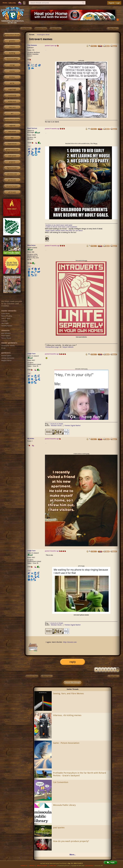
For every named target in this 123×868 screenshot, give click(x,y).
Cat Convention (61, 782)
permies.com (12, 174)
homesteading (12, 59)
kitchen (12, 77)
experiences (12, 144)
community (12, 95)
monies (12, 71)
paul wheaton (89, 866)
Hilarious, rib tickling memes (67, 715)
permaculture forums (12, 35)
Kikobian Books (56, 425)
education (12, 132)
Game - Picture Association (66, 743)
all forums (12, 192)
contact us (24, 866)
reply (73, 662)
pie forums (12, 180)
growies (12, 41)
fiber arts (12, 107)
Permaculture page (52, 347)
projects (12, 162)
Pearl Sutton (32, 128)
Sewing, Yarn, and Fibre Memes (68, 693)
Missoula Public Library (64, 805)
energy (12, 65)
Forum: (32, 35)
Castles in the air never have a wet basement (61, 227)
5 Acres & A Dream (56, 424)
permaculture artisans (12, 120)
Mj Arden (31, 439)
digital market (12, 168)
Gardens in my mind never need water (59, 225)
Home (5, 3)
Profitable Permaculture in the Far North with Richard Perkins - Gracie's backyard (80, 774)
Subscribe (12, 3)
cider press (12, 156)
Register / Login (114, 3)
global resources (12, 150)
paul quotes (59, 828)
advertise (32, 866)
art (12, 114)
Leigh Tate (31, 354)
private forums (12, 186)
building (12, 53)
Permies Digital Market (72, 425)
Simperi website (68, 347)
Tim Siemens (32, 45)
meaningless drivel (43, 35)
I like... (30, 63)
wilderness (12, 101)
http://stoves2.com (70, 642)
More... (73, 855)
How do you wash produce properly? (71, 841)
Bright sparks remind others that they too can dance (64, 231)
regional (12, 126)
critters (12, 47)
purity (12, 83)
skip (12, 138)
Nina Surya (31, 245)
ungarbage (12, 89)
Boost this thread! (73, 683)
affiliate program (42, 866)
